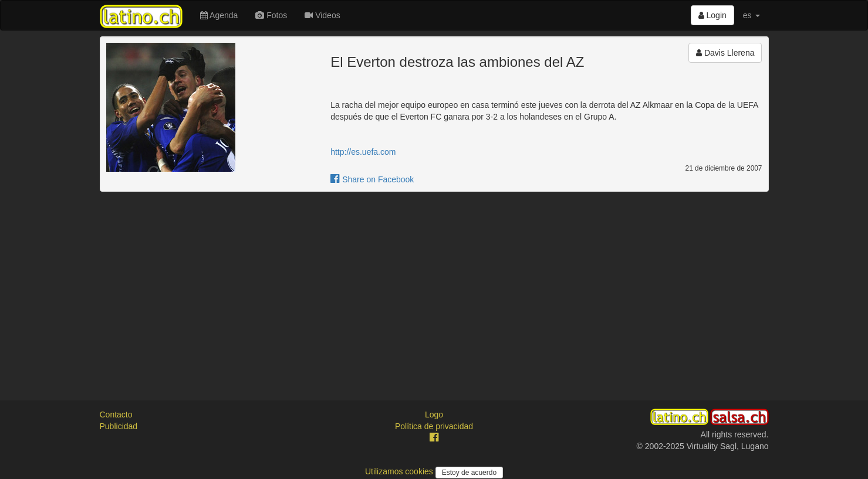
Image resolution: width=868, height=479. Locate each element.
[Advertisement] (434, 286)
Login (712, 15)
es (752, 15)
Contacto (116, 415)
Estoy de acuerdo (469, 473)
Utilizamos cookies (400, 471)
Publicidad (119, 426)
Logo (434, 415)
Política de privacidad (434, 426)
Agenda (219, 15)
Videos (322, 15)
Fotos (271, 15)
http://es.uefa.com (363, 152)
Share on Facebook (372, 179)
